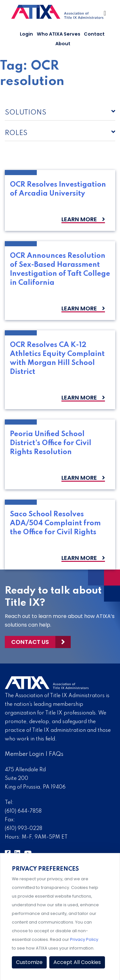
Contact (94, 34)
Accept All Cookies (77, 962)
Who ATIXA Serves (59, 34)
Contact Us (30, 642)
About (63, 44)
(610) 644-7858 (23, 811)
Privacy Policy (84, 939)
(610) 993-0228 (24, 829)
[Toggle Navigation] (105, 15)
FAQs (56, 754)
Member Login (24, 754)
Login (26, 34)
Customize (29, 962)
